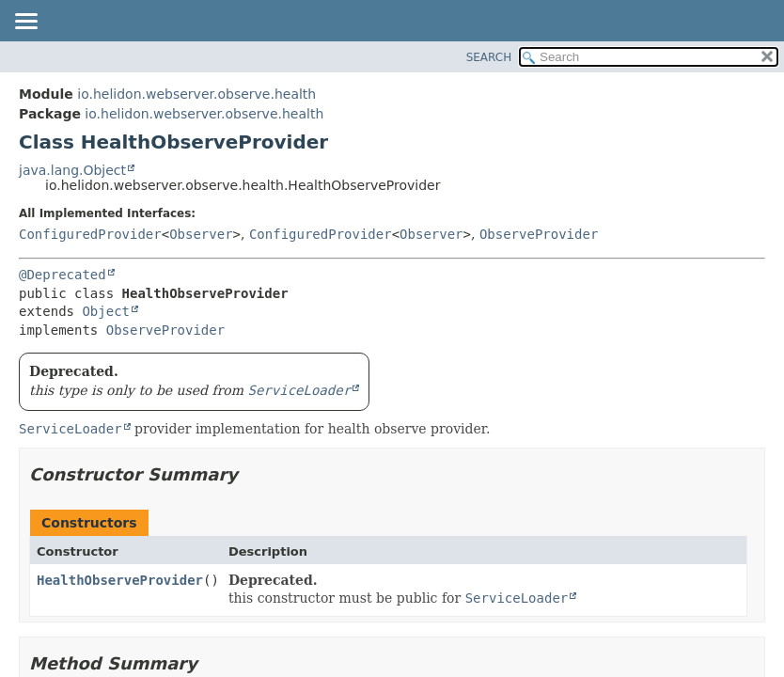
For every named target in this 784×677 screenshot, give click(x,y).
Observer (201, 234)
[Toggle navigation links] (25, 23)
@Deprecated (63, 275)
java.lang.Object (72, 170)
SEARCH (489, 57)
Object (106, 311)
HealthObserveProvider (120, 580)
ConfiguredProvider (90, 234)
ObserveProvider (539, 234)
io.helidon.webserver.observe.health (196, 94)
